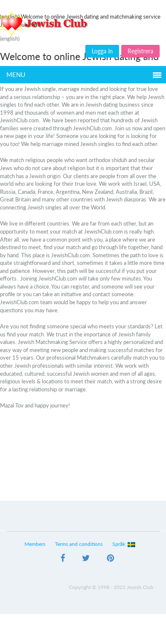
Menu (16, 74)
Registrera (140, 51)
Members (35, 544)
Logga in (102, 51)
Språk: (124, 544)
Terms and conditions (79, 544)
